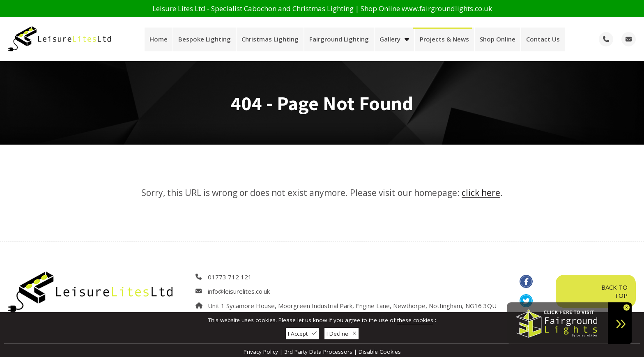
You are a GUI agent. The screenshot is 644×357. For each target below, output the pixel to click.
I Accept (302, 334)
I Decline (342, 334)
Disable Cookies (380, 352)
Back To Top (596, 291)
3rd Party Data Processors (318, 352)
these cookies (415, 320)
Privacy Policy (261, 352)
